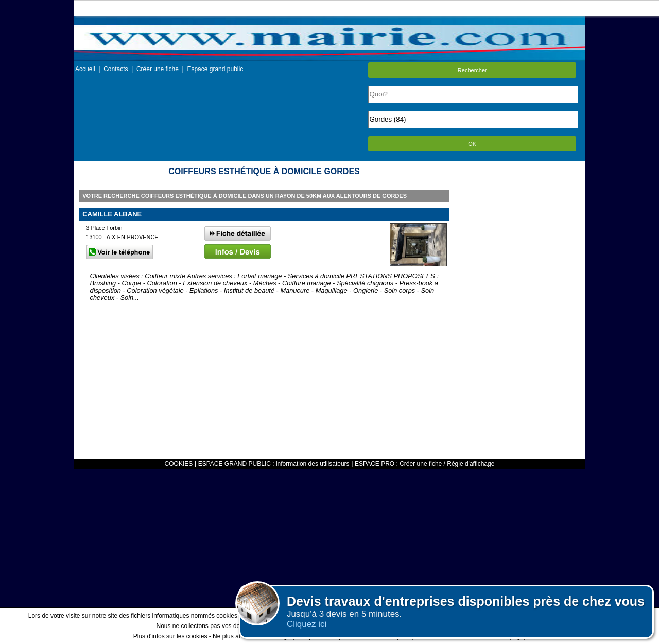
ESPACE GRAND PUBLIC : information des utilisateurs (274, 464)
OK (472, 144)
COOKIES (179, 464)
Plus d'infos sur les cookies (170, 636)
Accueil (85, 69)
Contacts (116, 69)
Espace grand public (215, 69)
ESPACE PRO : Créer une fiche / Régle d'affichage (424, 464)
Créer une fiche (158, 69)
